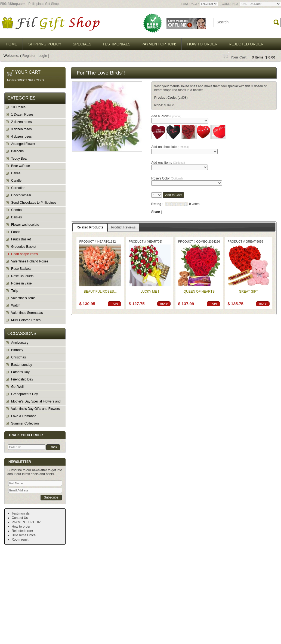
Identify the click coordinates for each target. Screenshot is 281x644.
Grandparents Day (24, 394)
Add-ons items (168, 163)
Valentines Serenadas (27, 313)
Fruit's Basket (21, 239)
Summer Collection (25, 423)
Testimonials (117, 44)
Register (29, 56)
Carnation (18, 188)
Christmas (18, 357)
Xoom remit (20, 540)
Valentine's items (23, 298)
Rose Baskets (21, 269)
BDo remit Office (24, 535)
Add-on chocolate (170, 147)
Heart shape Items (24, 254)
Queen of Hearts (199, 292)
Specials (82, 44)
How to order (202, 44)
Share (156, 212)
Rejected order (246, 44)
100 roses (18, 107)
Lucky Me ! (150, 292)
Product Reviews (123, 227)
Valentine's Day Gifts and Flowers (35, 409)
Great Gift (248, 292)
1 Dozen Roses (22, 114)
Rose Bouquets (22, 276)
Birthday (17, 350)
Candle (16, 181)
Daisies (16, 217)
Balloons (17, 151)
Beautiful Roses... (100, 292)
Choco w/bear (21, 195)
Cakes (16, 173)
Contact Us (20, 518)
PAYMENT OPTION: (159, 44)
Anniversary (20, 343)
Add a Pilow (166, 116)
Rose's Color (167, 178)
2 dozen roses (21, 122)
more (114, 304)
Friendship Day (22, 379)
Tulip (15, 291)
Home (11, 44)
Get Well (17, 387)
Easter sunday (22, 365)
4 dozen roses (21, 137)
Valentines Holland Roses (30, 261)
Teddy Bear (19, 159)
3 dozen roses (21, 129)
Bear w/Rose (21, 166)
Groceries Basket (24, 247)
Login (43, 56)
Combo (16, 210)
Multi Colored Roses (26, 320)
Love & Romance (24, 416)
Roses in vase (21, 283)
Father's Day (20, 372)
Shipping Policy (45, 44)
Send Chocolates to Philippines (34, 203)
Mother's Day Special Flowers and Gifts (33, 402)
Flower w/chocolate (25, 225)
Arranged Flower (23, 144)
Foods (16, 232)
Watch (16, 305)
